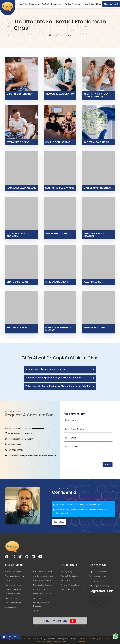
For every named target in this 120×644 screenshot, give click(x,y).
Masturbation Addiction (43, 585)
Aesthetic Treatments (52, 4)
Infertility (8, 580)
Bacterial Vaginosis (13, 594)
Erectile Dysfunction (13, 572)
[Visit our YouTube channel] (40, 557)
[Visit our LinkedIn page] (33, 557)
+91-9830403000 (14, 450)
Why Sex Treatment (73, 4)
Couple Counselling (13, 589)
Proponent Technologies (90, 639)
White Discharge (40, 598)
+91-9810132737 (14, 445)
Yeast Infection (11, 607)
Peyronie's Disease (13, 585)
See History (59, 522)
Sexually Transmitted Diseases (42, 604)
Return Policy (67, 580)
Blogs (99, 4)
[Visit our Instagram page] (13, 557)
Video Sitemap (67, 642)
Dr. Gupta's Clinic (33, 639)
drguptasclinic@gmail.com (19, 439)
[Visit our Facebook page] (7, 557)
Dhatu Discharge (12, 598)
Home (52, 35)
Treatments (34, 4)
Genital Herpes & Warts (43, 576)
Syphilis (36, 610)
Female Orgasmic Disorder (45, 594)
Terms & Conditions (70, 576)
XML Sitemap (40, 642)
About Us (23, 4)
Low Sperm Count (41, 589)
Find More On (60, 621)
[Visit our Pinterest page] (27, 557)
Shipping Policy (68, 589)
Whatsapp (98, 581)
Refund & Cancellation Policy (73, 585)
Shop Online (89, 4)
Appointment (111, 4)
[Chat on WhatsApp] (116, 636)
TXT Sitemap (80, 642)
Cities (61, 35)
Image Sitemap (53, 642)
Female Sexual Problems (44, 572)
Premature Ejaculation (14, 576)
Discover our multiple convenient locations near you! (31, 456)
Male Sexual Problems (42, 580)
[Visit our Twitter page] (20, 557)
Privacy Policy (67, 572)
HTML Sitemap (108, 639)
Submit (108, 464)
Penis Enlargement (13, 603)
